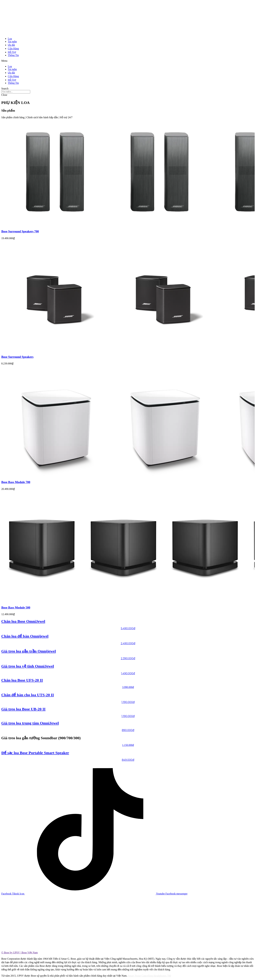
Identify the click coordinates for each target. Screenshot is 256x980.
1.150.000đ (128, 745)
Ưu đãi (11, 45)
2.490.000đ (128, 643)
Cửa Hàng (13, 49)
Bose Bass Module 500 (16, 608)
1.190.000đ (128, 702)
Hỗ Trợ (12, 52)
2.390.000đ (128, 658)
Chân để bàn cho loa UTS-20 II (28, 695)
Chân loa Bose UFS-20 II (22, 680)
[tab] (128, 952)
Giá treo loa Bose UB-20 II (23, 709)
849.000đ (128, 760)
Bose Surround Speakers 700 (20, 231)
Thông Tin (13, 55)
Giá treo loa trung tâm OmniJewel (30, 723)
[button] (128, 61)
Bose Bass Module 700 (16, 482)
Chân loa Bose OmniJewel (23, 621)
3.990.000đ (128, 687)
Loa (10, 39)
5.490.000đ (128, 628)
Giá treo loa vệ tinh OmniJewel (28, 666)
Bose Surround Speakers (17, 357)
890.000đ (128, 730)
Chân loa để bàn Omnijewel (25, 636)
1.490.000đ (128, 673)
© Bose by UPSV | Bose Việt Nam (20, 953)
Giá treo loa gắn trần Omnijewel (29, 651)
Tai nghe (12, 42)
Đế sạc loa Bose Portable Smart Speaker (35, 753)
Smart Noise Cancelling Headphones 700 (149, 976)
